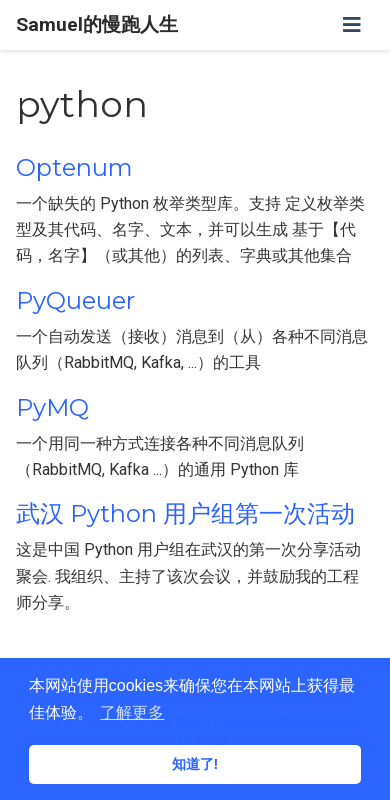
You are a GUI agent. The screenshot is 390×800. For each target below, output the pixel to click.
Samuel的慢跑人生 (97, 24)
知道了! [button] (195, 764)
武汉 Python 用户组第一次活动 (185, 513)
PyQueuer (75, 300)
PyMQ (52, 407)
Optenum (74, 167)
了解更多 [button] (132, 712)
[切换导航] (352, 25)
